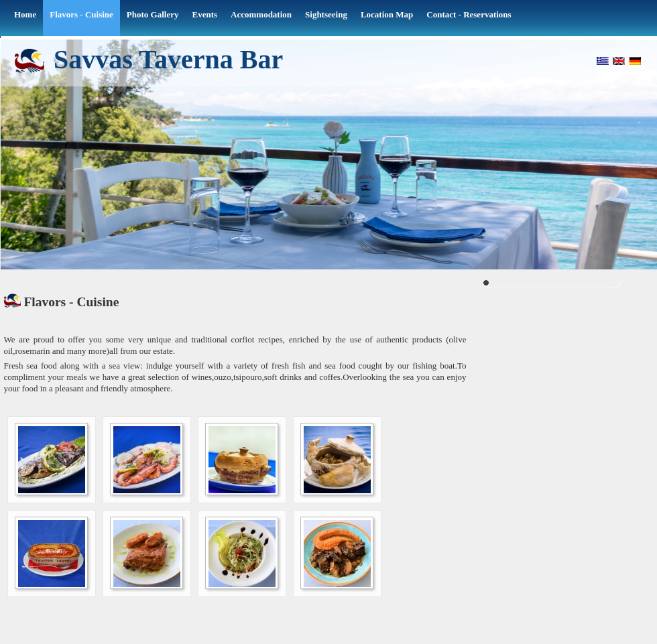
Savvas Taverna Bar (168, 59)
